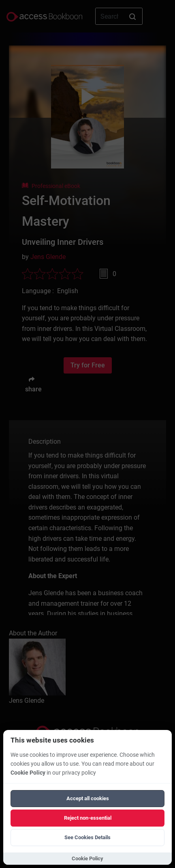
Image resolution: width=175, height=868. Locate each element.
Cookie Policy (28, 773)
